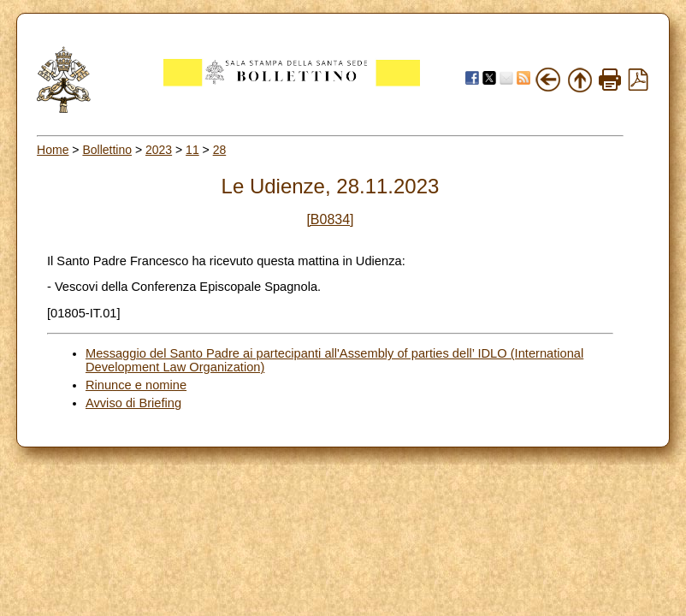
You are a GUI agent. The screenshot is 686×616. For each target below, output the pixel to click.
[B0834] (330, 219)
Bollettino (107, 150)
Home (53, 150)
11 (192, 150)
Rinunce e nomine (136, 385)
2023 (159, 150)
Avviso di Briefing (133, 403)
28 (220, 150)
